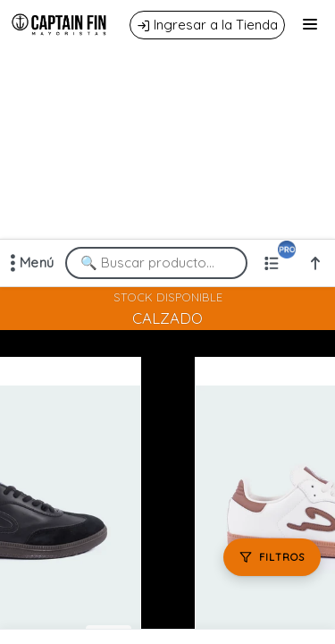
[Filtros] (272, 557)
